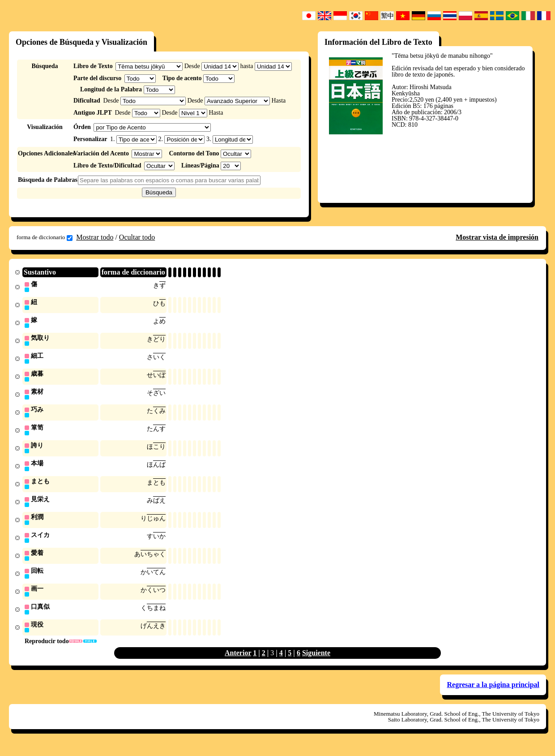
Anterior (238, 662)
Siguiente (316, 662)
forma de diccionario (45, 237)
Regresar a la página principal (493, 694)
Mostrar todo (95, 237)
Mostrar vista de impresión (497, 237)
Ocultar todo (137, 237)
